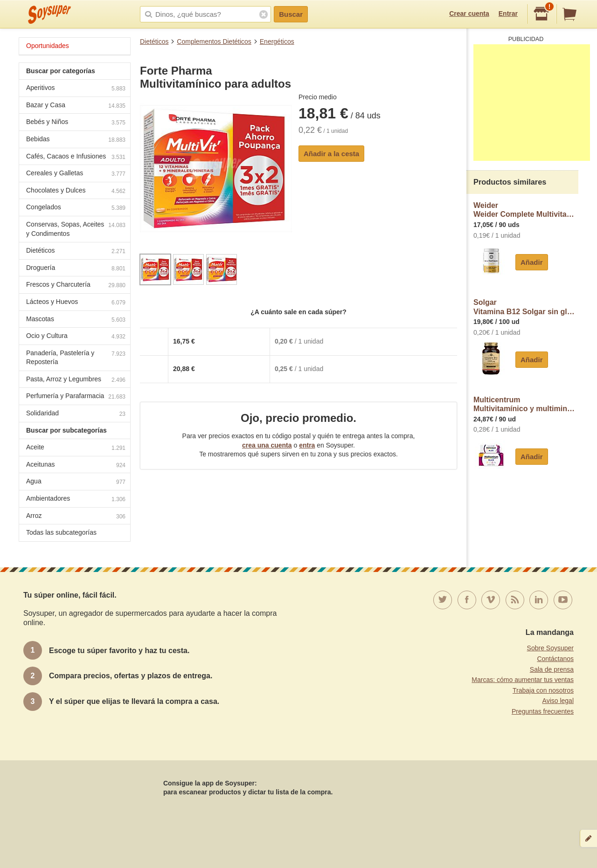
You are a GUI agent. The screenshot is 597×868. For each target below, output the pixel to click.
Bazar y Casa (76, 106)
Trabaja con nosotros (543, 690)
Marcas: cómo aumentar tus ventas (523, 680)
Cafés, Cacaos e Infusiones (76, 157)
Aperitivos (76, 89)
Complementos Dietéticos (214, 41)
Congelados (76, 208)
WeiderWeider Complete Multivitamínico (526, 210)
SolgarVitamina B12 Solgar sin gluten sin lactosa (526, 307)
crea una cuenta (267, 445)
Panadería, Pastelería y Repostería (76, 358)
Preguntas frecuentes (543, 711)
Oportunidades (48, 46)
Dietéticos (154, 41)
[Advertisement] (532, 103)
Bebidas (76, 140)
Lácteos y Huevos (76, 303)
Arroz (76, 517)
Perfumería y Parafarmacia (76, 397)
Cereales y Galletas (76, 174)
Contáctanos (555, 659)
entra (307, 445)
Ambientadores (76, 499)
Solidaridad (76, 414)
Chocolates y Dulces (76, 191)
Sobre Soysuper (550, 648)
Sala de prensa (552, 669)
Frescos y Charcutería (76, 286)
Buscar (291, 14)
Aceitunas (76, 465)
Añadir (532, 262)
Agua (76, 482)
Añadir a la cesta (331, 154)
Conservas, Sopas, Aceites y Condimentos (76, 229)
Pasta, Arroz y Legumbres (76, 380)
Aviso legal (558, 701)
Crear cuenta (469, 14)
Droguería (76, 269)
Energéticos (277, 41)
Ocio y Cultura (76, 337)
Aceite (76, 448)
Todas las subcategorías (61, 532)
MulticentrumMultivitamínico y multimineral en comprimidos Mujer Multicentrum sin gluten (526, 404)
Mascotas (76, 320)
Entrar (508, 14)
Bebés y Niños (76, 123)
